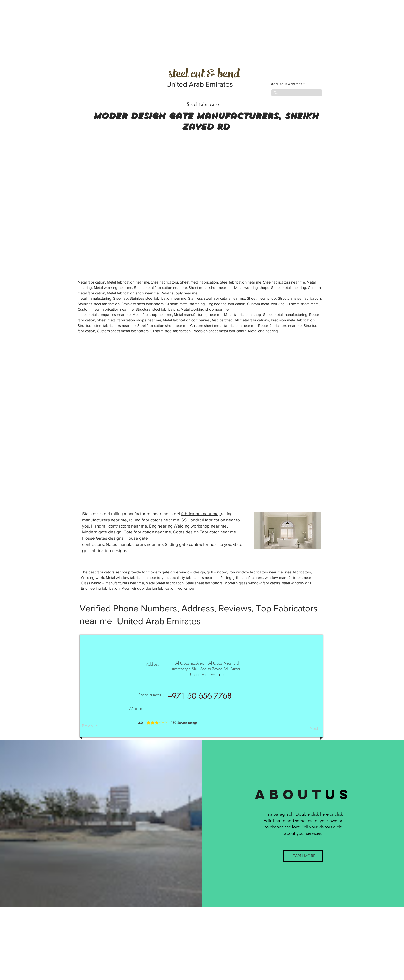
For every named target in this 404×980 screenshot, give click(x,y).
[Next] (305, 728)
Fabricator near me (218, 532)
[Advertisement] (39, 32)
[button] (303, 856)
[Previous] (99, 726)
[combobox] (297, 93)
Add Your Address (287, 84)
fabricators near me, (201, 513)
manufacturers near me (141, 544)
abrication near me (153, 532)
